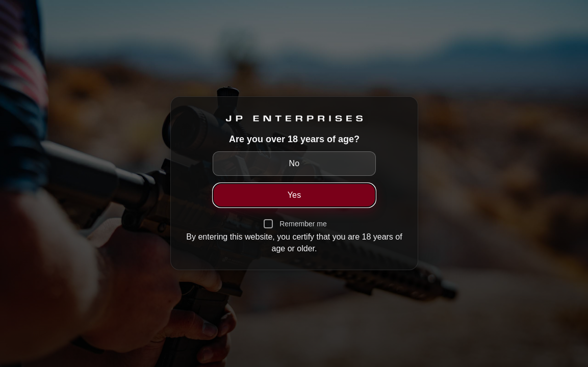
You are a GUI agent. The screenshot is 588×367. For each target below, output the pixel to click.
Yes (294, 195)
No (294, 163)
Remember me (303, 224)
